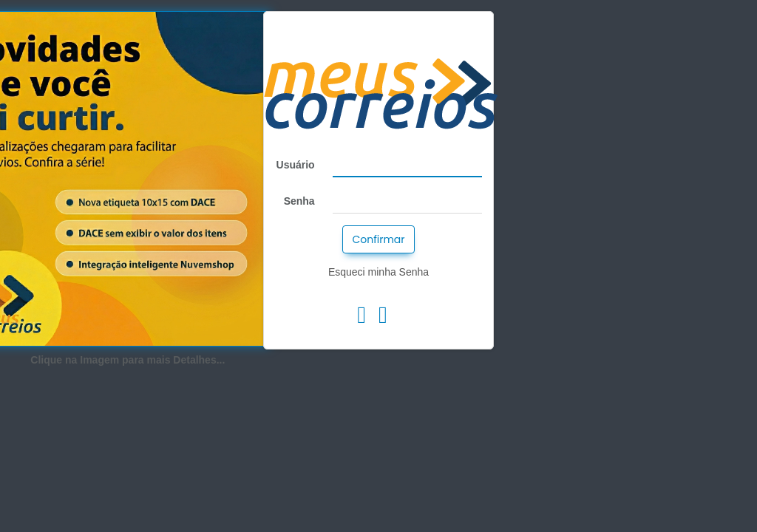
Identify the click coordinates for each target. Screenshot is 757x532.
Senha (299, 201)
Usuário (296, 165)
